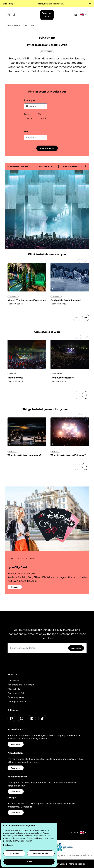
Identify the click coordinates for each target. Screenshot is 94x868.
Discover (15, 587)
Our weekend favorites (18, 166)
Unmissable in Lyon (45, 166)
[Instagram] (22, 718)
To (39, 114)
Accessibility (14, 689)
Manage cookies (77, 864)
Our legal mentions (17, 701)
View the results (47, 148)
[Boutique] (76, 15)
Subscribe (76, 648)
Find (26, 132)
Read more (16, 744)
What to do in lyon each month (77, 166)
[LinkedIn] (32, 718)
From (27, 114)
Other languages (16, 697)
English (79, 833)
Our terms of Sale (16, 693)
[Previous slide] (81, 166)
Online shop (8, 4)
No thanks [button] (14, 853)
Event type (30, 100)
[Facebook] (11, 718)
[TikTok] (42, 718)
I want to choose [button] (41, 853)
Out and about (14, 26)
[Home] (47, 15)
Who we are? (14, 680)
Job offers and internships (21, 685)
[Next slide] (85, 166)
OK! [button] (29, 862)
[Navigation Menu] (9, 15)
